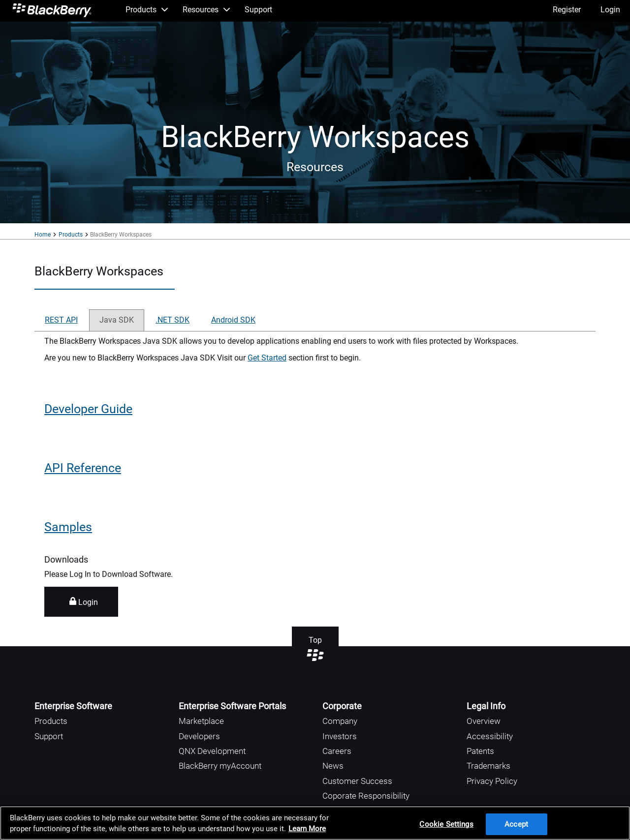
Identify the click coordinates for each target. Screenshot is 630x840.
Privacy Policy (492, 781)
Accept (516, 824)
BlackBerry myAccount (220, 766)
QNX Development (212, 751)
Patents (480, 751)
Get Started (267, 358)
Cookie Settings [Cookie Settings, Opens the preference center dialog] (446, 824)
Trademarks (488, 766)
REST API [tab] (61, 320)
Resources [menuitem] (206, 10)
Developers (199, 736)
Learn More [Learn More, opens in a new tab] (307, 829)
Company (340, 721)
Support (49, 736)
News (333, 766)
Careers (337, 751)
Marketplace (201, 721)
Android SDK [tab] (233, 320)
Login (610, 10)
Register (567, 10)
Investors (340, 736)
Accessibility (490, 736)
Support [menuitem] (258, 10)
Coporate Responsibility (366, 796)
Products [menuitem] (147, 10)
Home (43, 235)
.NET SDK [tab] (173, 320)
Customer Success (357, 781)
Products (71, 235)
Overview (484, 721)
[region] (315, 823)
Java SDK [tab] (117, 320)
